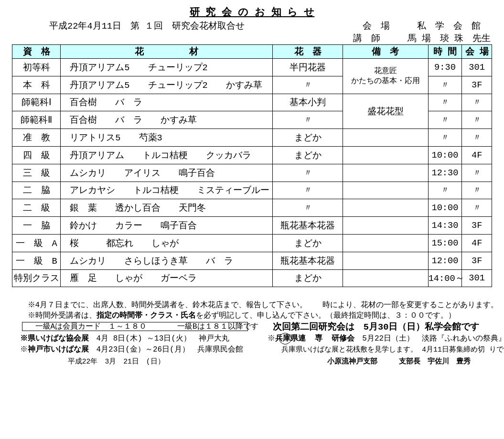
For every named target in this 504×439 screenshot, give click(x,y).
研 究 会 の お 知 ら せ (252, 12)
